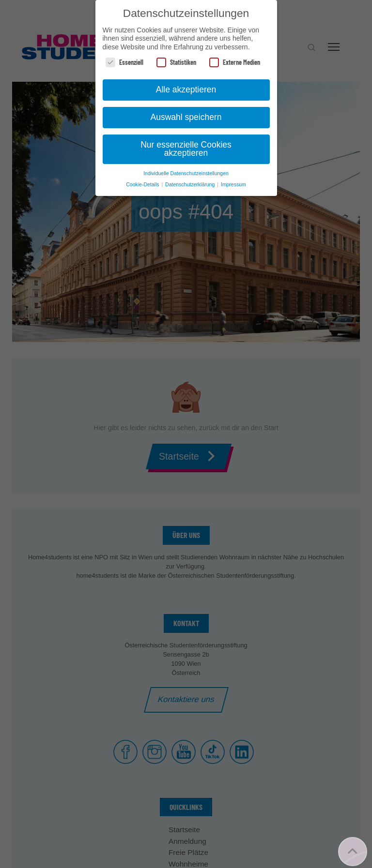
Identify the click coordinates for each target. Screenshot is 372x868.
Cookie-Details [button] (143, 184)
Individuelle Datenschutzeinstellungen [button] (186, 173)
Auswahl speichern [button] (186, 117)
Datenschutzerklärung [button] (191, 184)
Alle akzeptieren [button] (186, 90)
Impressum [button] (233, 184)
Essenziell (124, 62)
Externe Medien (235, 62)
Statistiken (176, 62)
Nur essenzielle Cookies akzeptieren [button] (186, 149)
